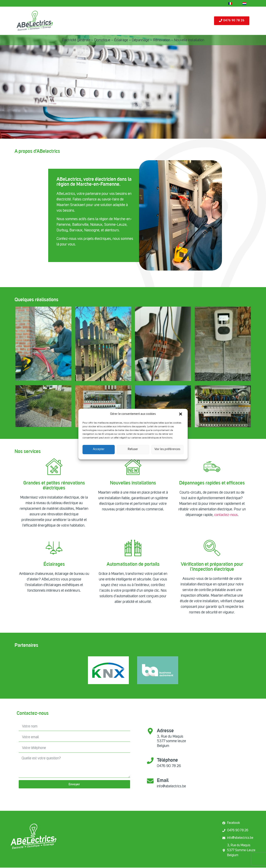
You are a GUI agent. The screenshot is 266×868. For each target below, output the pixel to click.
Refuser (133, 449)
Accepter (99, 449)
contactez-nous (226, 515)
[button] (181, 414)
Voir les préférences (167, 449)
